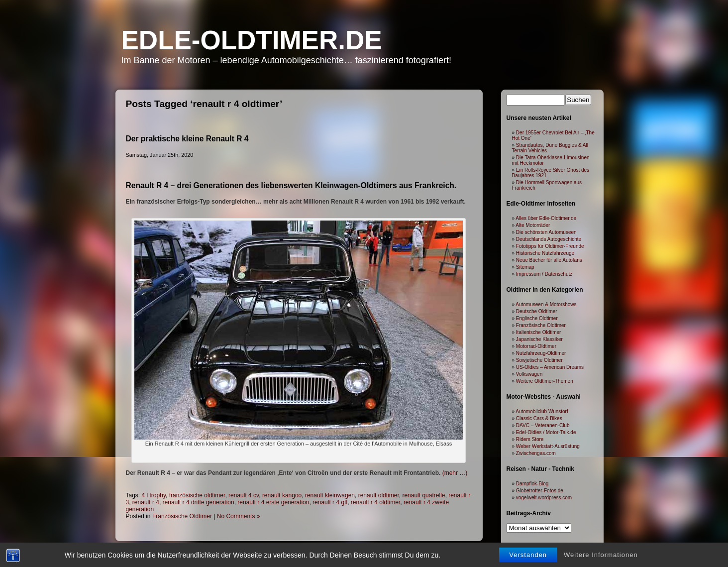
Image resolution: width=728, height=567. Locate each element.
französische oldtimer (197, 495)
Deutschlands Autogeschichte (549, 239)
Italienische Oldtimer (539, 332)
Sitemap (525, 267)
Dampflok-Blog (532, 484)
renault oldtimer (379, 495)
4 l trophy (154, 495)
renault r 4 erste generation (273, 502)
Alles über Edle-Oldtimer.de (546, 218)
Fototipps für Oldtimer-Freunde (550, 246)
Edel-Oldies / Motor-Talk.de (546, 432)
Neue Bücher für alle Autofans (549, 260)
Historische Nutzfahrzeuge (545, 253)
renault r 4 (146, 502)
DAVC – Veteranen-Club (543, 425)
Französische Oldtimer (182, 516)
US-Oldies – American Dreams (550, 367)
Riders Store (530, 439)
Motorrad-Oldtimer (536, 346)
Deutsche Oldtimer (537, 311)
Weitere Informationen (601, 555)
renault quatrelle (423, 495)
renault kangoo (282, 495)
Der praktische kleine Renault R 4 (187, 139)
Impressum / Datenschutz (544, 274)
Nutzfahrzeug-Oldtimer (541, 353)
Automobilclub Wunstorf (542, 411)
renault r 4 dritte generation (199, 502)
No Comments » (239, 516)
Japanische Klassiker (539, 339)
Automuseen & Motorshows (546, 304)
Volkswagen (529, 374)
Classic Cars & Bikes (539, 418)
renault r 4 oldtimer (375, 502)
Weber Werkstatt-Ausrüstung (548, 446)
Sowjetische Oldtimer (539, 360)
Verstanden (528, 555)
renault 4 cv (244, 495)
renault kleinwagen (330, 495)
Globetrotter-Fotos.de (540, 491)
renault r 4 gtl (330, 502)
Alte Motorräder (533, 225)
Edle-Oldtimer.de (252, 40)
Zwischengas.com (536, 453)
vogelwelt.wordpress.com (544, 498)
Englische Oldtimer (537, 318)
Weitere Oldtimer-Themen (545, 381)
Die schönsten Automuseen (546, 232)
